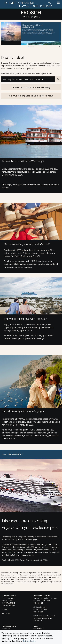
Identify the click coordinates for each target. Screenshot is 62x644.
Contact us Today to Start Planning (31, 87)
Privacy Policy (29, 641)
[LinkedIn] (3, 613)
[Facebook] (6, 613)
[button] (60, 632)
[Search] (58, 79)
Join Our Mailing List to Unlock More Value (31, 96)
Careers (5, 609)
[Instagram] (9, 613)
